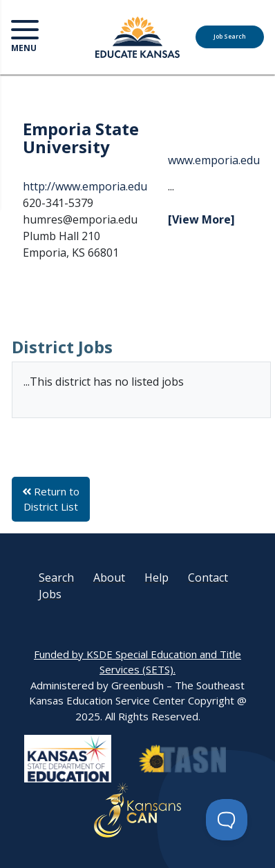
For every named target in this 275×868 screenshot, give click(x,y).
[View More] (201, 219)
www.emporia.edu (214, 160)
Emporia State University (81, 138)
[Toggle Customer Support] (227, 820)
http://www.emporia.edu (85, 186)
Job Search (230, 37)
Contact (208, 578)
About (109, 578)
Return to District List (51, 499)
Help (157, 578)
